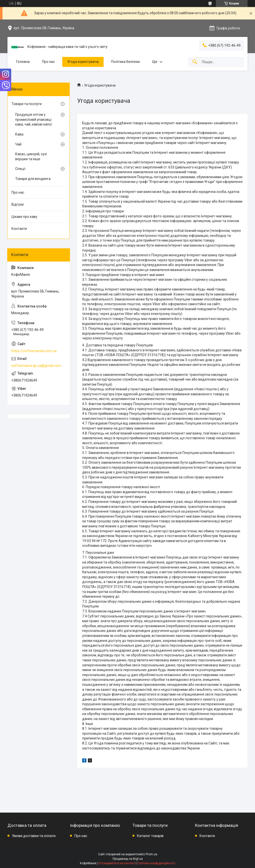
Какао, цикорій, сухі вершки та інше (31, 156)
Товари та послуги (27, 104)
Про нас (48, 62)
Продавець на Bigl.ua (128, 859)
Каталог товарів (150, 836)
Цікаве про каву (24, 217)
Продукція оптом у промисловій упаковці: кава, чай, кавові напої (34, 119)
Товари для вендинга (33, 179)
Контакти (19, 229)
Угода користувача (83, 62)
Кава (19, 134)
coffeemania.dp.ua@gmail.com (36, 366)
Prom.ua (151, 854)
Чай (18, 144)
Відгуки (18, 204)
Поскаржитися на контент (117, 863)
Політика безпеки (125, 62)
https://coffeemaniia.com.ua (34, 351)
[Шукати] (195, 62)
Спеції (20, 169)
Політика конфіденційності (156, 863)
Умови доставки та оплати (34, 836)
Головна (23, 62)
